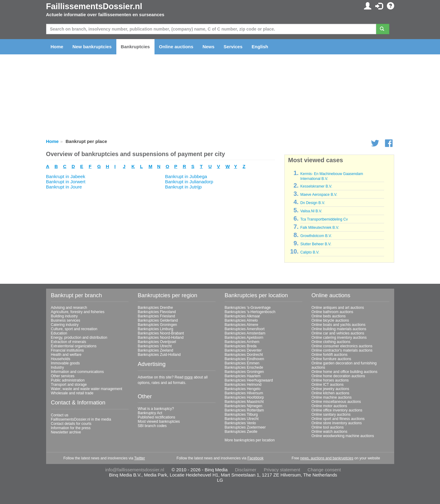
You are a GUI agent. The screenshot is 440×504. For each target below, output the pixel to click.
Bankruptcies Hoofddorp (244, 397)
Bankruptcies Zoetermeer (245, 427)
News (208, 47)
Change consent (324, 470)
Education (59, 333)
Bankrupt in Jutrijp (184, 187)
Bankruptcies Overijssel (157, 342)
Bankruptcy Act (150, 413)
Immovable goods (65, 363)
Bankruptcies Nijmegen (244, 406)
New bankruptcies (92, 47)
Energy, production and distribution (79, 338)
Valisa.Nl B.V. (311, 211)
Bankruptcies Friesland (156, 316)
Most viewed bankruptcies (159, 422)
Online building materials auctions (339, 329)
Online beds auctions (329, 316)
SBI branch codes (152, 426)
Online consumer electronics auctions (342, 346)
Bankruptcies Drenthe (155, 308)
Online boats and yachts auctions (338, 325)
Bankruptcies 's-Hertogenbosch (250, 312)
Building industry (64, 316)
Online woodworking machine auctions (343, 436)
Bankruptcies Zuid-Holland (159, 355)
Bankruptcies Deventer (243, 350)
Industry (58, 367)
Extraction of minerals (69, 342)
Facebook (255, 458)
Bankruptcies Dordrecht (244, 355)
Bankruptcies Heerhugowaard (249, 380)
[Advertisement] (161, 232)
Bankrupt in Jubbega (186, 176)
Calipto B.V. (310, 252)
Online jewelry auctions (330, 389)
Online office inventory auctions (337, 410)
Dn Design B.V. (313, 203)
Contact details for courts (71, 424)
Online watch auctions (329, 432)
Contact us (60, 415)
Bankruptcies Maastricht (244, 402)
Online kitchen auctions (330, 393)
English (260, 47)
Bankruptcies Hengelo (243, 389)
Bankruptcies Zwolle (241, 432)
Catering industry (65, 325)
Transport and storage (69, 385)
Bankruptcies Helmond (243, 385)
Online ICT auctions (327, 385)
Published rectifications (156, 417)
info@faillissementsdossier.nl (135, 470)
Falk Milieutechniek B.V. (320, 228)
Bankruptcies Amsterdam (245, 333)
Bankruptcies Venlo (240, 423)
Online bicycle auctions (330, 320)
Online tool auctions (327, 427)
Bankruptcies (135, 47)
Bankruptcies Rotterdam (244, 410)
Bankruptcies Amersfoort (245, 329)
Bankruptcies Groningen (157, 325)
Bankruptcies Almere (242, 325)
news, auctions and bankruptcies (327, 458)
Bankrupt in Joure (64, 187)
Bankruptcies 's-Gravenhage (248, 308)
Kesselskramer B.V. (316, 186)
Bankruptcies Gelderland (158, 320)
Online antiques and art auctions (338, 308)
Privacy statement (282, 470)
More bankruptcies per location (250, 440)
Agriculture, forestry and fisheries (78, 312)
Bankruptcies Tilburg (241, 415)
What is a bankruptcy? (156, 409)
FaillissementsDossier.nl (94, 6)
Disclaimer (246, 470)
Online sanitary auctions (331, 415)
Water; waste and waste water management (87, 389)
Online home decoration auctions (338, 376)
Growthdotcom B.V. (316, 236)
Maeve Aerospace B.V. (319, 195)
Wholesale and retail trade (72, 393)
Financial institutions (67, 350)
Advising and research (69, 308)
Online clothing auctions (331, 342)
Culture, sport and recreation (74, 329)
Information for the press (71, 428)
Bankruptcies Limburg (155, 329)
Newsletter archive (66, 432)
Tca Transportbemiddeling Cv (324, 219)
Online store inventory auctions (337, 423)
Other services (63, 376)
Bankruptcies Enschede (244, 367)
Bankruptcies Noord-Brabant (161, 333)
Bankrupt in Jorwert (66, 182)
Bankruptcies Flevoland (157, 312)
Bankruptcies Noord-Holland (161, 338)
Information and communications (77, 372)
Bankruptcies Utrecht (155, 346)
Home (57, 47)
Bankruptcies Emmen (242, 363)
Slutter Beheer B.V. (316, 244)
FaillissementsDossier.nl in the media (81, 419)
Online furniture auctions (331, 359)
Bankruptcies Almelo (241, 320)
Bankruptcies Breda (241, 346)
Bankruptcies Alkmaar (242, 316)
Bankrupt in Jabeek (66, 176)
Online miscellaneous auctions (336, 402)
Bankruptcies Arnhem (242, 342)
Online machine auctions (331, 397)
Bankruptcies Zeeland (155, 350)
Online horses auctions (330, 380)
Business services (66, 320)
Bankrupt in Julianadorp (189, 182)
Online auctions (176, 47)
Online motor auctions (329, 406)
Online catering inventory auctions (339, 338)
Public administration (68, 380)
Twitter (139, 458)
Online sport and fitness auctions (338, 419)
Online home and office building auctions (344, 372)
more (189, 377)
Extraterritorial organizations (74, 346)
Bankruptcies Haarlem (243, 376)
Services (233, 47)
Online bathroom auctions (332, 312)
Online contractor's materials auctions (342, 350)
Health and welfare (66, 355)
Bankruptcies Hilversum (244, 393)
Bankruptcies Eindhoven (244, 359)
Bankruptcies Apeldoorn (244, 338)
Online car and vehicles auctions (338, 333)
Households (61, 359)
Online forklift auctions (329, 355)
